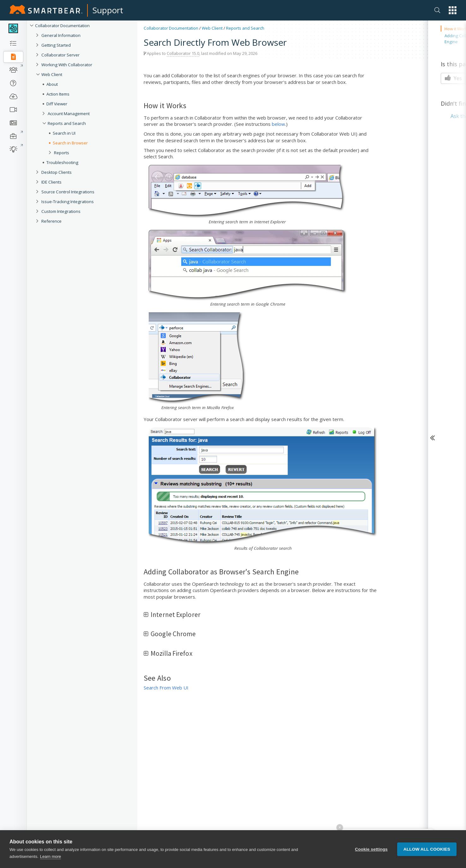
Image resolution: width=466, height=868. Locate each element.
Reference (51, 221)
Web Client (52, 74)
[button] (453, 10)
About (52, 84)
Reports (62, 153)
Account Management (69, 114)
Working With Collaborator (67, 65)
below (278, 124)
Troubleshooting (62, 162)
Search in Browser (70, 143)
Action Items (58, 94)
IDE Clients (51, 182)
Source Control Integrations (68, 192)
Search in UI (64, 133)
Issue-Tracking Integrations (68, 202)
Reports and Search (67, 123)
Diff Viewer (57, 104)
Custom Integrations (61, 211)
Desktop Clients (57, 172)
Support (108, 10)
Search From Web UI (166, 688)
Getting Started (56, 45)
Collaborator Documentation (62, 26)
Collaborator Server (60, 55)
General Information (61, 35)
